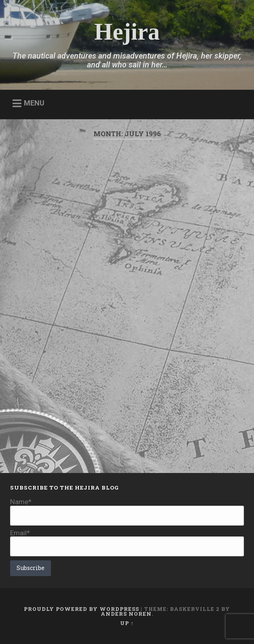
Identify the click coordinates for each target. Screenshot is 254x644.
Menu (34, 103)
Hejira (127, 32)
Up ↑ (127, 623)
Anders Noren (126, 614)
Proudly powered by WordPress (81, 609)
